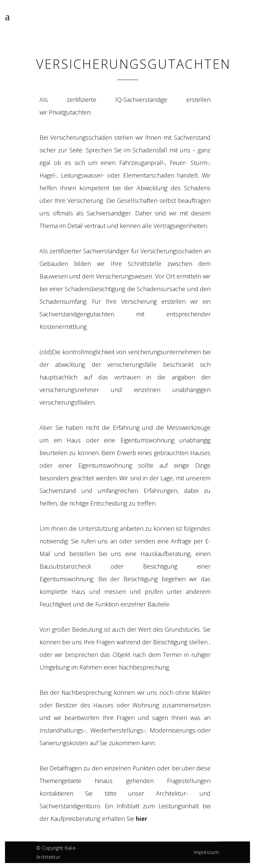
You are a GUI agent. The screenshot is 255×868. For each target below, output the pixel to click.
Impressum (206, 852)
